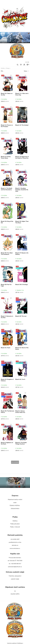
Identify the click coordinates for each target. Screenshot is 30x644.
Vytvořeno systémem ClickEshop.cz (15, 643)
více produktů (15, 462)
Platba (15, 517)
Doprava (15, 496)
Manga (8, 68)
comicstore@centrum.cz (15, 567)
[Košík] (28, 65)
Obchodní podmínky (15, 535)
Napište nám (15, 554)
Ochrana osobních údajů (15, 572)
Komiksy (3, 68)
